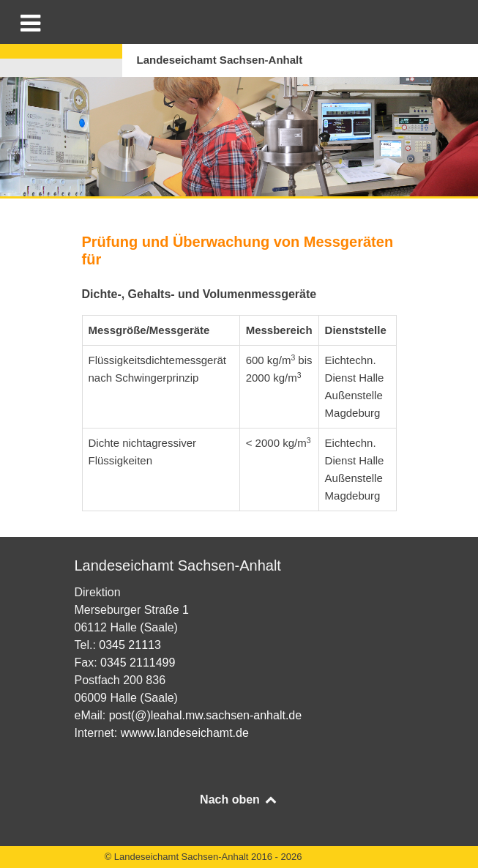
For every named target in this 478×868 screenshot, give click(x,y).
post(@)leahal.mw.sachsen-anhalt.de (206, 715)
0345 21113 (130, 645)
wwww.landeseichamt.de (185, 733)
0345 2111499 (138, 663)
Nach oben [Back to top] (239, 800)
